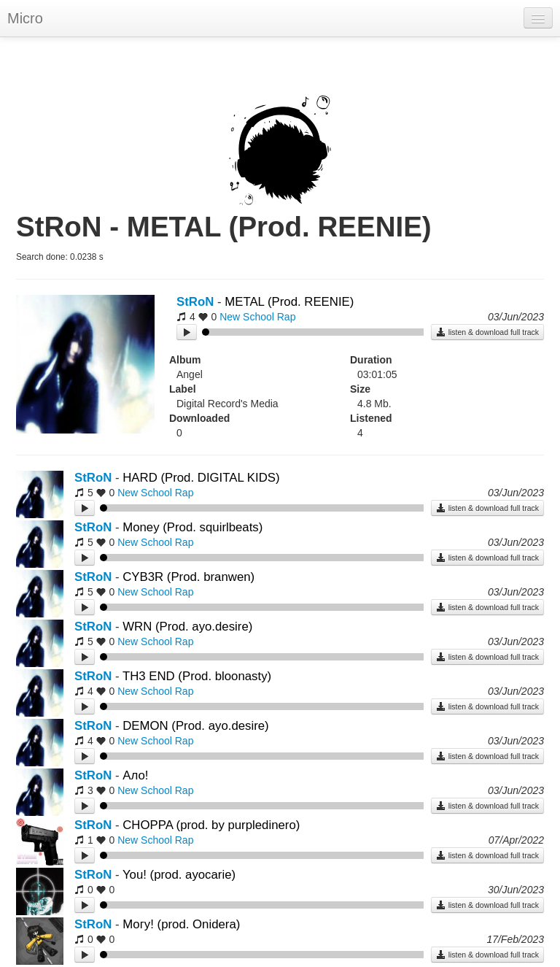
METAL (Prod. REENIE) (289, 302)
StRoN (195, 302)
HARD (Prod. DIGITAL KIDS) (201, 478)
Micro (25, 18)
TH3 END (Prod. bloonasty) (197, 676)
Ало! (135, 775)
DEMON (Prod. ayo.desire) (196, 726)
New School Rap (257, 317)
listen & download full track (487, 332)
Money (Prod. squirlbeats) (192, 527)
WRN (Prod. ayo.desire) (187, 627)
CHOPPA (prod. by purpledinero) (211, 825)
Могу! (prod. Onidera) (181, 924)
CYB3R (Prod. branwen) (188, 577)
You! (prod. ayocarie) (179, 875)
